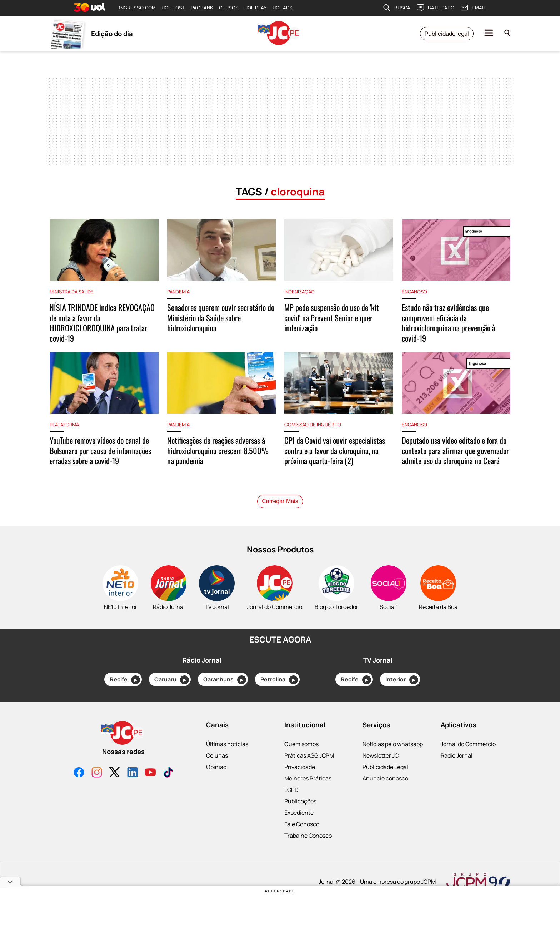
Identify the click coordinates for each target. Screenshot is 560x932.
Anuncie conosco (385, 792)
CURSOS (229, 8)
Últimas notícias (227, 758)
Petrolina (279, 694)
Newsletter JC (381, 769)
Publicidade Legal (385, 781)
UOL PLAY (256, 8)
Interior (402, 694)
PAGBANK (202, 8)
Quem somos (301, 758)
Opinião (216, 781)
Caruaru (172, 694)
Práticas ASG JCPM (309, 769)
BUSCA (396, 8)
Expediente (299, 827)
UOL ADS (282, 8)
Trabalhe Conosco (308, 849)
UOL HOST (173, 8)
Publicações (300, 815)
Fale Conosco (302, 838)
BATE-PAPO (435, 8)
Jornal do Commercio (468, 758)
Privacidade (300, 781)
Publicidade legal (447, 34)
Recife (125, 694)
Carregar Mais (280, 515)
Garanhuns (225, 694)
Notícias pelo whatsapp (393, 758)
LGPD (291, 804)
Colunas (217, 769)
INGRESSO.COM (137, 8)
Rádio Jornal (457, 769)
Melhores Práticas (308, 792)
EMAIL (473, 8)
